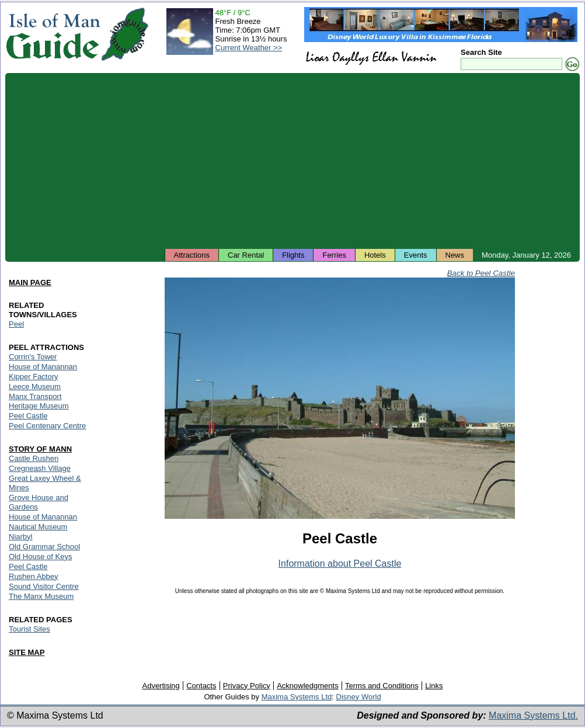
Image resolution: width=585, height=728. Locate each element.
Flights (293, 255)
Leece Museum (35, 386)
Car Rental (246, 255)
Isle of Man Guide (53, 34)
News (455, 255)
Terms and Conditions (382, 686)
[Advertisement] (292, 161)
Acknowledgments (308, 686)
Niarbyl (20, 537)
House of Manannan (43, 367)
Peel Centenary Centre (47, 426)
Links (434, 686)
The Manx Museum (41, 596)
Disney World (359, 697)
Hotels (375, 255)
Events (416, 255)
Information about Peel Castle (340, 564)
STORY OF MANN (40, 449)
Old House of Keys (40, 557)
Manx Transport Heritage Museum (39, 401)
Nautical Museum (38, 527)
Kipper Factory (34, 377)
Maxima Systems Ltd (297, 697)
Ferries (334, 255)
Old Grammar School (44, 547)
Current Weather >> (249, 48)
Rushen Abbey (34, 576)
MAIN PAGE (30, 282)
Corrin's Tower (33, 357)
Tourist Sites (29, 629)
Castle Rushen (34, 458)
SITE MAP (27, 652)
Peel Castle (28, 416)
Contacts (201, 686)
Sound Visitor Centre (44, 586)
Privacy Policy (247, 686)
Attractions (192, 255)
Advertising (161, 686)
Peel (16, 324)
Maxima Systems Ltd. (533, 715)
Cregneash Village (40, 468)
